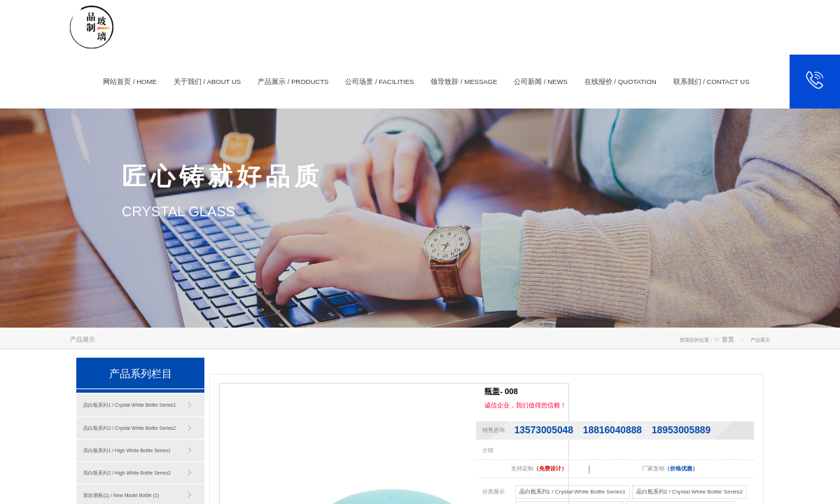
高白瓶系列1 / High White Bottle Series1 (127, 450)
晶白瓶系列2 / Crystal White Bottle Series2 (129, 428)
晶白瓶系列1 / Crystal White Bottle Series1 (129, 405)
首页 (728, 339)
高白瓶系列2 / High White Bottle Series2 (127, 473)
